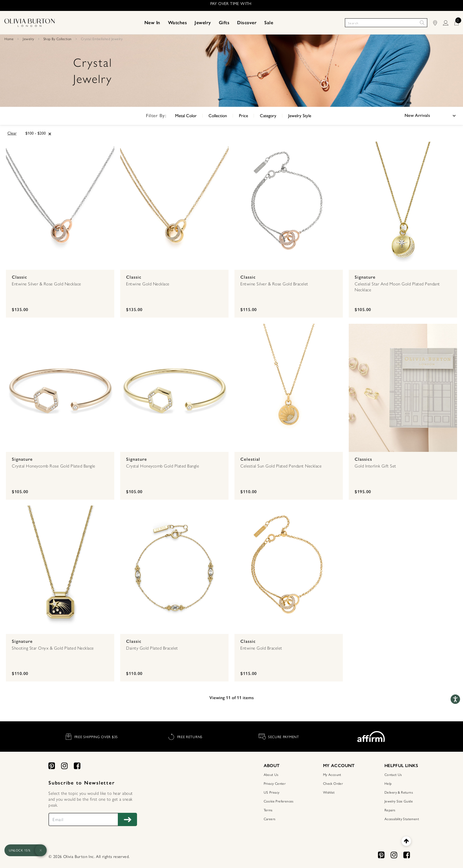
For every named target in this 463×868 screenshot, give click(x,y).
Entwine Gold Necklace (148, 284)
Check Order (333, 783)
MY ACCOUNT (339, 766)
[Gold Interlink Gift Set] (403, 388)
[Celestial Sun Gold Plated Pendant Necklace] (289, 388)
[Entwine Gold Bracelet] (289, 570)
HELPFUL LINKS (401, 766)
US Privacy (272, 792)
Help (388, 783)
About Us (271, 774)
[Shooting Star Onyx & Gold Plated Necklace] (60, 570)
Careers (270, 819)
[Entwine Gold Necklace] (174, 206)
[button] (152, 23)
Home (9, 39)
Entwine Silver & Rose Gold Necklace (47, 284)
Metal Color (186, 116)
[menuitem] (152, 23)
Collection (218, 116)
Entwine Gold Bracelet (261, 648)
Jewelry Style (300, 116)
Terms (268, 810)
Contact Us (393, 774)
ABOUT (272, 766)
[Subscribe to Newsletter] (127, 819)
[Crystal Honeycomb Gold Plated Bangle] (174, 388)
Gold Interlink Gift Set (375, 466)
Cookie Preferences (279, 801)
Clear (12, 133)
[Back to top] (406, 841)
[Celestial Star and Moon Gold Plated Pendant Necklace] (403, 206)
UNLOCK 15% (20, 850)
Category (268, 116)
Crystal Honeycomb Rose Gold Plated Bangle (54, 466)
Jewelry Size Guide (399, 801)
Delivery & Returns (399, 792)
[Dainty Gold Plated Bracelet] (174, 570)
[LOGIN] (449, 23)
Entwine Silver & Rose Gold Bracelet (274, 284)
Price (243, 116)
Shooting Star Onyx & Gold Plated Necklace (53, 648)
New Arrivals (417, 115)
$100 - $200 (36, 133)
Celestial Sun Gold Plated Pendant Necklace (281, 466)
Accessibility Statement (402, 819)
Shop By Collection (58, 39)
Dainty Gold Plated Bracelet (152, 648)
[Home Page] (30, 22)
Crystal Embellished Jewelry (102, 39)
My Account (332, 774)
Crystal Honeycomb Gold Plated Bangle (163, 466)
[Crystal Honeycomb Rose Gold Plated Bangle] (60, 388)
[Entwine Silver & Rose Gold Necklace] (60, 206)
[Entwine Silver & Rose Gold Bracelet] (289, 206)
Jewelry (28, 39)
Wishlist (329, 792)
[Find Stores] (438, 23)
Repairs (390, 810)
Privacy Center (275, 783)
